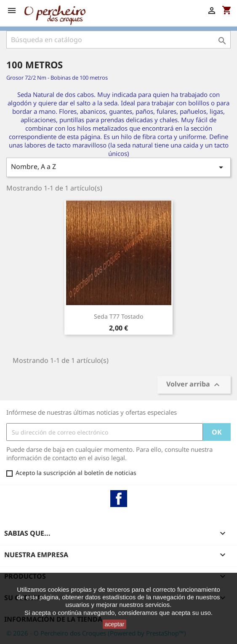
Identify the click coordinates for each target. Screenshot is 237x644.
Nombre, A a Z (118, 167)
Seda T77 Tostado (118, 316)
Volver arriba (194, 385)
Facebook (119, 499)
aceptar (115, 624)
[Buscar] (118, 40)
